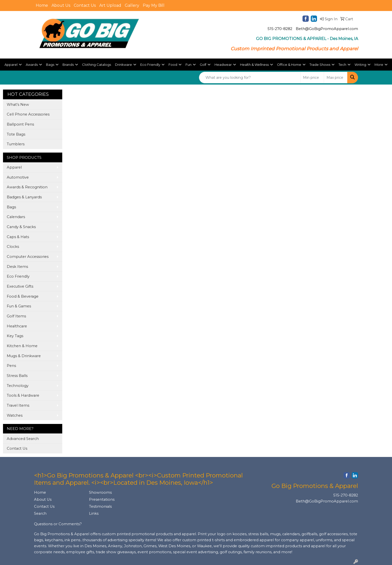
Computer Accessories (28, 257)
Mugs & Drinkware (24, 356)
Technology (18, 386)
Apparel (14, 167)
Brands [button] (68, 65)
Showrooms (100, 492)
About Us (61, 5)
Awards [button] (32, 65)
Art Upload (110, 5)
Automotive (18, 177)
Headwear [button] (223, 65)
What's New (18, 105)
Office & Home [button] (289, 65)
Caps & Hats (18, 237)
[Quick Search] (250, 78)
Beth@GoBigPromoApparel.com (327, 29)
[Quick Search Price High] (336, 78)
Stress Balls (17, 376)
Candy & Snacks (21, 227)
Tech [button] (342, 65)
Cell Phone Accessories (28, 114)
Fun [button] (188, 65)
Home (42, 5)
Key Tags (15, 336)
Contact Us (85, 5)
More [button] (379, 65)
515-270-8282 (280, 29)
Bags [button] (50, 65)
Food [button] (173, 65)
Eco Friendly (18, 276)
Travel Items (18, 405)
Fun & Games (19, 306)
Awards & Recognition (27, 187)
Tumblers (16, 144)
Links (94, 513)
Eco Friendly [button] (150, 65)
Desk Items (17, 267)
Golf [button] (203, 65)
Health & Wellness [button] (254, 65)
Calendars (16, 217)
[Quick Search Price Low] (312, 78)
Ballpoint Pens (20, 124)
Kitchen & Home (22, 346)
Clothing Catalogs (96, 65)
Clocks (13, 247)
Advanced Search (23, 439)
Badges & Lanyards (24, 197)
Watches (15, 415)
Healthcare (17, 326)
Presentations (102, 499)
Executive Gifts (20, 286)
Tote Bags (16, 134)
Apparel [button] (11, 65)
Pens (11, 366)
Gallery (132, 5)
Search (40, 513)
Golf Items (16, 316)
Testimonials (100, 506)
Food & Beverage (23, 296)
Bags (11, 207)
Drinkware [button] (123, 65)
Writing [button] (360, 65)
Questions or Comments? (58, 524)
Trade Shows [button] (320, 65)
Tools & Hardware (23, 395)
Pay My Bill (154, 5)
